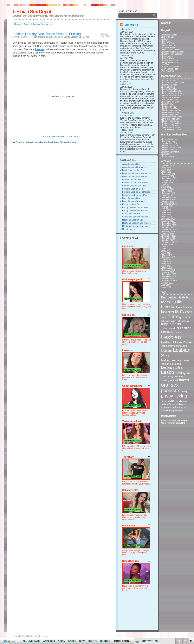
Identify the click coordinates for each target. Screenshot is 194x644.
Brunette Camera (170, 85)
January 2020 (168, 195)
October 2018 (168, 227)
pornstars (171, 390)
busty (180, 311)
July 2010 (166, 259)
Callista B (127, 84)
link (191, 583)
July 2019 (166, 208)
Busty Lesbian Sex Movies (135, 201)
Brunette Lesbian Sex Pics (135, 195)
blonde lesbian (183, 307)
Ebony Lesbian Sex (131, 204)
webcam (179, 411)
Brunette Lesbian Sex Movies (136, 192)
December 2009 (169, 274)
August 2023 (168, 183)
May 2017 (166, 251)
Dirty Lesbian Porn (170, 139)
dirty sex (166, 39)
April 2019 (167, 215)
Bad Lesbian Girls (173, 297)
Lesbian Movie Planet (176, 342)
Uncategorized (129, 229)
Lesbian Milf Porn (170, 106)
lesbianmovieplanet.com (174, 346)
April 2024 (167, 170)
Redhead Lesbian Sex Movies (136, 223)
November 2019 (169, 200)
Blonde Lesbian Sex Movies (76, 37)
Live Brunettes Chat (171, 113)
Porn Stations (168, 58)
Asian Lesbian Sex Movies (135, 167)
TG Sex (165, 65)
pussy (184, 391)
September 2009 (169, 281)
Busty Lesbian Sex (131, 198)
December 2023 (169, 178)
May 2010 (166, 264)
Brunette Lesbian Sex (132, 189)
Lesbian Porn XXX (170, 145)
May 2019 (166, 213)
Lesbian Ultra (172, 367)
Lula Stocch (128, 55)
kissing (171, 332)
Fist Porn (166, 41)
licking (180, 372)
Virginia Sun (128, 113)
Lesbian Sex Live (170, 150)
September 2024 (169, 166)
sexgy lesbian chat (170, 63)
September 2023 (169, 181)
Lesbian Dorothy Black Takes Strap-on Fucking (47, 34)
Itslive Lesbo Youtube (171, 50)
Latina (178, 332)
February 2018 (168, 232)
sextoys (165, 401)
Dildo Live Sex (168, 87)
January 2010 (168, 272)
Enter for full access (62, 137)
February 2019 (168, 219)
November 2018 (169, 225)
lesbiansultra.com (171, 364)
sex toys (176, 401)
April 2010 (167, 266)
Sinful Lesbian (168, 156)
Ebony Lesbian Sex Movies (135, 207)
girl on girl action (169, 321)
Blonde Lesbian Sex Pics (134, 186)
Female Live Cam (170, 89)
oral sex (170, 385)
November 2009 (169, 276)
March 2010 (167, 268)
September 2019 (169, 204)
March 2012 (167, 255)
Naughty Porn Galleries (172, 54)
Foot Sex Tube (168, 43)
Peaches (40, 49)
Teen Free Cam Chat (171, 127)
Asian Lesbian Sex (131, 164)
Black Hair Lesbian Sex (133, 170)
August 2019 (168, 206)
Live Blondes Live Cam (172, 110)
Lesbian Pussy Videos (172, 148)
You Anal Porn (168, 71)
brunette (168, 311)
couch (189, 312)
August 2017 (168, 244)
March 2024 (167, 172)
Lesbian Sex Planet (171, 152)
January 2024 (168, 176)
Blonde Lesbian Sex (53, 37)
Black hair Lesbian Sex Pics (135, 176)
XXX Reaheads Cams (172, 130)
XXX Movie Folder (170, 69)
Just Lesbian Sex (170, 143)
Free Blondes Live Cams (173, 91)
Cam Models (132, 25)
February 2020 (168, 193)
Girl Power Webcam (171, 98)
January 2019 (168, 221)
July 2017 (166, 247)
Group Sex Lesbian (131, 214)
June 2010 (167, 262)
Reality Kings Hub (170, 60)
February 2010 (168, 270)
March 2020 (167, 191)
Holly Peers (128, 130)
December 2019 (169, 198)
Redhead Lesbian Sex (133, 220)
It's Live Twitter (169, 48)
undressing (168, 411)
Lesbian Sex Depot (32, 12)
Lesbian (171, 337)
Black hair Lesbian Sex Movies (137, 173)
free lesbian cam (169, 45)
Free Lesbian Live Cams (173, 93)
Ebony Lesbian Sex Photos (135, 210)
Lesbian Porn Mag (170, 108)
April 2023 (167, 187)
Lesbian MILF (168, 104)
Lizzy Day (127, 29)
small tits (182, 407)
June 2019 (167, 210)
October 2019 (168, 202)
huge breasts (171, 324)
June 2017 (167, 249)
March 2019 (167, 217)
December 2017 (169, 236)
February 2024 (168, 174)
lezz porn (166, 154)
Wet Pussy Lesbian (170, 67)
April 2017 (167, 253)
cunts (164, 318)
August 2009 (168, 283)
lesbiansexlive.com (175, 360)
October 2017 (168, 240)
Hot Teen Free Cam (171, 102)
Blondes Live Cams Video (173, 83)
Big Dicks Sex (168, 37)
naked (184, 380)
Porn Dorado (168, 56)
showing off (169, 407)
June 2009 (167, 287)
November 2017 (169, 238)
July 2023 (166, 185)
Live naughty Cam (170, 115)
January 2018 (168, 234)
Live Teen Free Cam (171, 119)
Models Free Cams (170, 121)
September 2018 (169, 230)
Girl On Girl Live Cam (171, 95)
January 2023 (168, 189)
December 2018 (169, 223)
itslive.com (167, 328)
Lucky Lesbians (175, 376)
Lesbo (168, 372)
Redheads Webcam (171, 125)
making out (168, 380)
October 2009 (168, 279)
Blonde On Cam (169, 81)
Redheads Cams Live (171, 123)
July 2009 (166, 285)
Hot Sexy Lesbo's (170, 141)
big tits (176, 302)
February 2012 (168, 257)
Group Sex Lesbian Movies (135, 217)
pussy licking (174, 396)
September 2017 (169, 242)
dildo (173, 317)
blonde (168, 306)
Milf (177, 380)
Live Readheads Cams (172, 117)
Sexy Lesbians (177, 404)
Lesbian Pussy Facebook (173, 52)
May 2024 (166, 168)
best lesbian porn (170, 35)
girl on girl (185, 317)
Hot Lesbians (183, 321)
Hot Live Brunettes (170, 100)
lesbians (167, 351)
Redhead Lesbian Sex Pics (135, 226)
